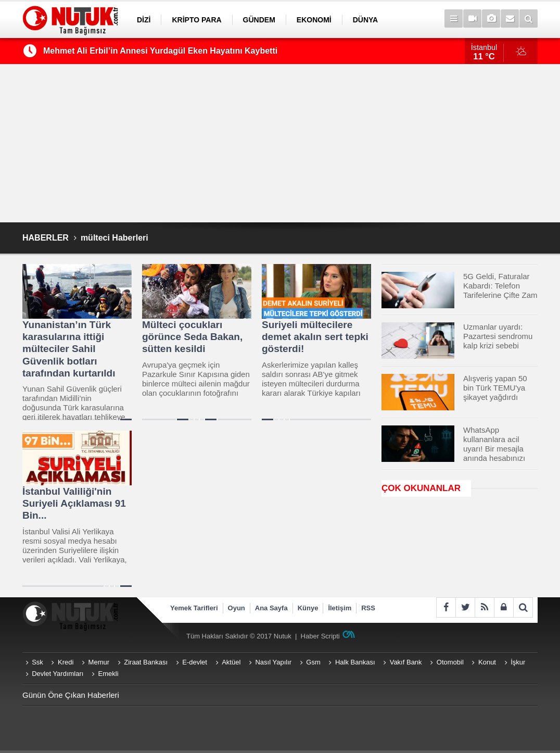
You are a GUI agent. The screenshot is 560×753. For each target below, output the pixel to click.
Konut (487, 662)
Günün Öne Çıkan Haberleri (71, 695)
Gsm (313, 662)
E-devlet (195, 662)
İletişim (340, 608)
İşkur (518, 662)
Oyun (237, 608)
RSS (368, 608)
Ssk (37, 662)
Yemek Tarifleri (194, 608)
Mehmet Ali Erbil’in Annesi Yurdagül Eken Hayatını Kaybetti (160, 51)
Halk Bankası (355, 662)
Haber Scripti (320, 636)
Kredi (66, 662)
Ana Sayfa (271, 608)
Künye (308, 608)
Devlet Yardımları (58, 674)
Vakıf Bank (406, 662)
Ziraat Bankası (146, 662)
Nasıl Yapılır (273, 662)
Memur (99, 662)
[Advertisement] (280, 143)
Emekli (109, 674)
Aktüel (231, 662)
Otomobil (450, 662)
